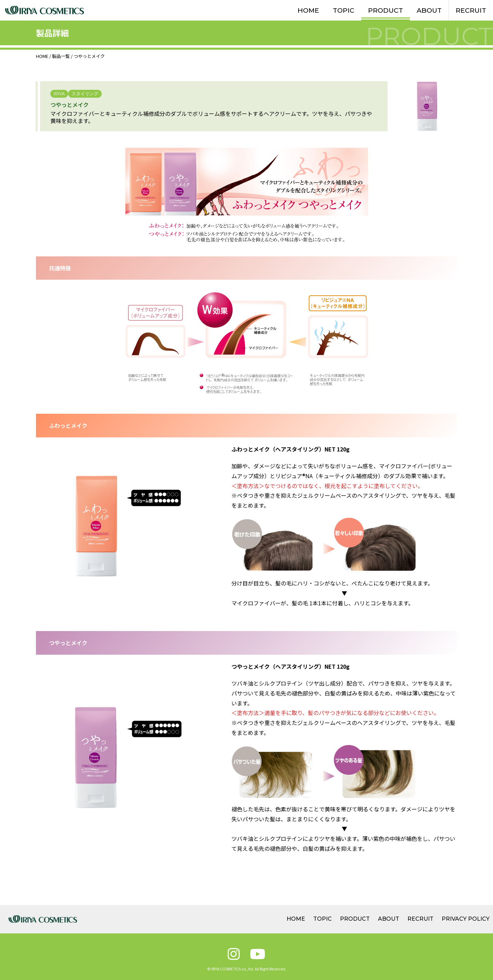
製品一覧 (61, 56)
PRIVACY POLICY (466, 919)
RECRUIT (471, 10)
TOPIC (344, 10)
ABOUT (429, 10)
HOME (308, 10)
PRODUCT (385, 10)
